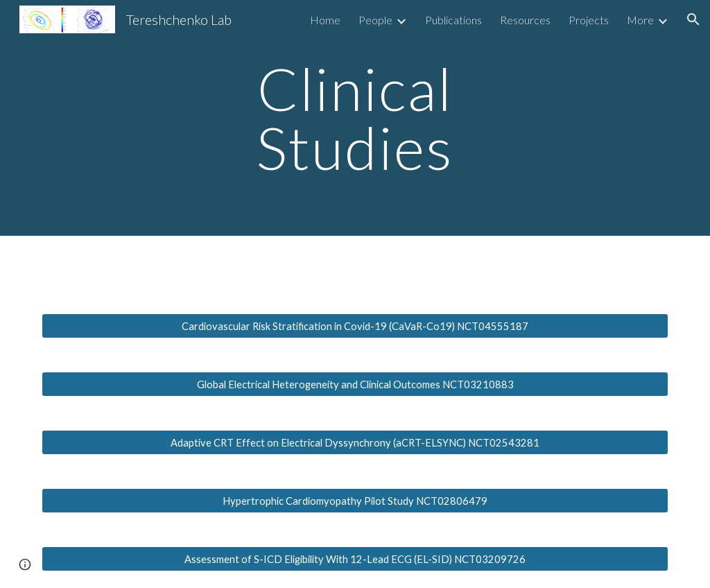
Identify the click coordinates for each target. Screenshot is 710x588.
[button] (693, 19)
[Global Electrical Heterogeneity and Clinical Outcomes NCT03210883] (355, 384)
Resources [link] (525, 20)
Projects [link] (589, 20)
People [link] (375, 20)
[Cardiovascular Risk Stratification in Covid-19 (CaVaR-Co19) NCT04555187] (355, 326)
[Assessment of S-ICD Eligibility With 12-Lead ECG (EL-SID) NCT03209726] (355, 559)
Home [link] (325, 20)
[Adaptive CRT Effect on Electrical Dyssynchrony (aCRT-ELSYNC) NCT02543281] (355, 442)
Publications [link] (453, 20)
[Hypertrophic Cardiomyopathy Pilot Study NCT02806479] (355, 501)
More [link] (640, 20)
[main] (355, 118)
